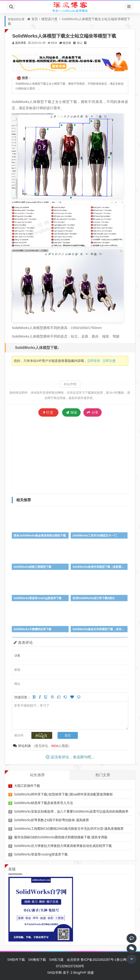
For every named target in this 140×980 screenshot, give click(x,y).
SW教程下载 (37, 959)
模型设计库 (49, 19)
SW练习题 (56, 959)
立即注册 (109, 361)
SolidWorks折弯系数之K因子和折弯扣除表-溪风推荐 (52, 820)
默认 (80, 43)
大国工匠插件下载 (27, 786)
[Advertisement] (76, 459)
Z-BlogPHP (78, 972)
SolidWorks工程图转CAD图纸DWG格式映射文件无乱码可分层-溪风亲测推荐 (69, 828)
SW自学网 (55, 972)
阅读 (72, 412)
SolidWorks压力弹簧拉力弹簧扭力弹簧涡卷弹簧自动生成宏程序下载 (63, 846)
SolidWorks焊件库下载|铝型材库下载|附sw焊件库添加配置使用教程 (64, 794)
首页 (35, 19)
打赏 (48, 412)
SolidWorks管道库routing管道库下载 (41, 854)
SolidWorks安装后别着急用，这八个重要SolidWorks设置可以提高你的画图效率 (71, 811)
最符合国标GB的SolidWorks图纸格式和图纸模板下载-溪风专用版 (61, 837)
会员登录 (73, 959)
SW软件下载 (16, 959)
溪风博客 (21, 43)
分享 (93, 412)
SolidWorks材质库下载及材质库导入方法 (44, 803)
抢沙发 (67, 43)
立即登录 (94, 361)
